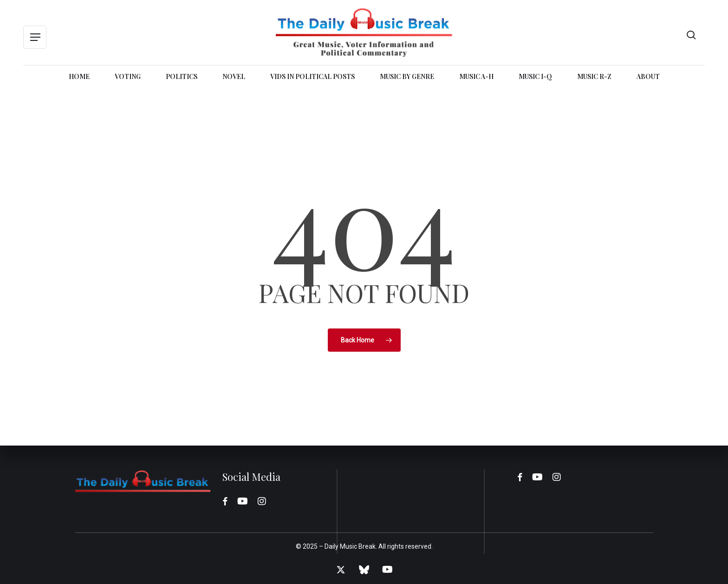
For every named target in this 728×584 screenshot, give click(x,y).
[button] (35, 37)
